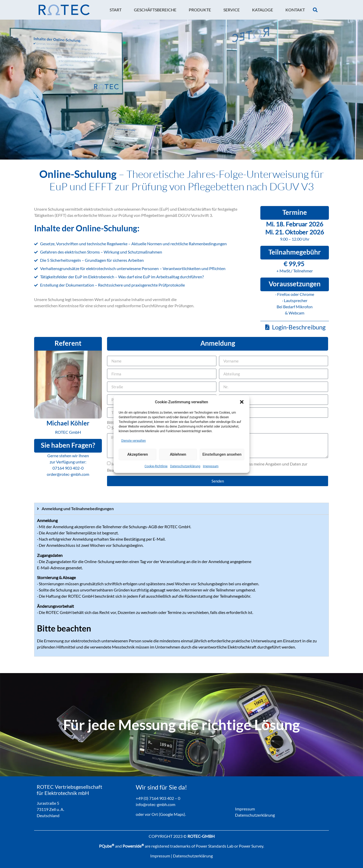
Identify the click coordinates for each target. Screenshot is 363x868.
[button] (242, 402)
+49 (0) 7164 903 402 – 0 (158, 798)
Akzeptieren (138, 454)
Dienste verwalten (134, 440)
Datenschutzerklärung (185, 466)
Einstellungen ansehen (222, 454)
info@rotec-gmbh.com (156, 804)
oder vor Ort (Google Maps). (161, 814)
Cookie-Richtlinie (156, 466)
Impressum (211, 466)
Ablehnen (178, 454)
